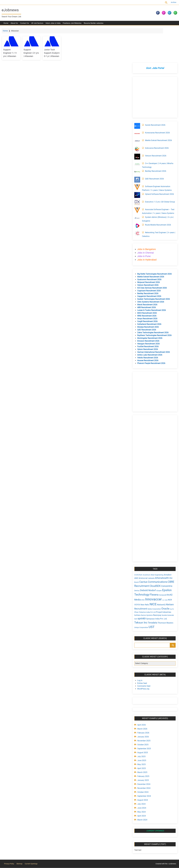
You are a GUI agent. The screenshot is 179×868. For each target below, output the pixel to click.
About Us (14, 24)
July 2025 (141, 723)
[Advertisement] (154, 64)
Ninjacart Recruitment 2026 (148, 249)
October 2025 (142, 711)
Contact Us (25, 24)
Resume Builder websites (94, 24)
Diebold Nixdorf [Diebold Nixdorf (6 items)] (147, 557)
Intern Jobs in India (53, 24)
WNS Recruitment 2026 (146, 283)
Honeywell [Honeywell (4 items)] (162, 562)
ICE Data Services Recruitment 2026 (151, 255)
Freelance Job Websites (72, 24)
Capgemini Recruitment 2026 (149, 263)
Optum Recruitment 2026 (147, 316)
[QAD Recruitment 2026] (137, 146)
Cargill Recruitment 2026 (147, 288)
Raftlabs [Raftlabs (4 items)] (137, 582)
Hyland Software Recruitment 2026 (159, 161)
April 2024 (141, 783)
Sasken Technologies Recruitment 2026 (153, 266)
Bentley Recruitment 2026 (155, 138)
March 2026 (142, 696)
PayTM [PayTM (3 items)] (171, 576)
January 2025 (142, 747)
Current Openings (36, 2)
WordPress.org (143, 656)
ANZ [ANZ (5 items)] (136, 545)
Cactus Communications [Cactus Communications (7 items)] (153, 549)
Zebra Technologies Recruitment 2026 (152, 299)
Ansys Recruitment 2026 (147, 285)
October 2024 (142, 759)
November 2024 (143, 755)
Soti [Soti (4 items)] (135, 586)
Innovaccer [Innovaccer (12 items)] (153, 566)
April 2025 (141, 735)
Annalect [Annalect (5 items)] (167, 542)
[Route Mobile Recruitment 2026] (137, 193)
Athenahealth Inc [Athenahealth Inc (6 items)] (163, 545)
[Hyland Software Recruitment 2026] (137, 162)
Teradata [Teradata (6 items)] (152, 589)
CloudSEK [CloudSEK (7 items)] (154, 553)
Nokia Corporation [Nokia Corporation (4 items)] (154, 576)
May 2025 (141, 731)
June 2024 (141, 775)
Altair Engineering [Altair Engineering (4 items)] (156, 542)
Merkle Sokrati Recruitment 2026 (158, 107)
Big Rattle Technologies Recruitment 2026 (154, 241)
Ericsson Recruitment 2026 (148, 308)
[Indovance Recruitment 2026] (137, 116)
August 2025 (142, 719)
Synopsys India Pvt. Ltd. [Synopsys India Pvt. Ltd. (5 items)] (156, 586)
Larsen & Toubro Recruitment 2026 (151, 277)
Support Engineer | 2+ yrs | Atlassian (34, 54)
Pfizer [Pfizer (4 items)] (136, 579)
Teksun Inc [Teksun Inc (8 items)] (140, 589)
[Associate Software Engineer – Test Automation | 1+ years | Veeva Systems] (137, 177)
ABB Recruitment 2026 (146, 274)
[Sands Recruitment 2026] (137, 93)
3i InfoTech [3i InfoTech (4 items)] (138, 542)
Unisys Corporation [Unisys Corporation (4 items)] (141, 594)
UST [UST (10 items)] (151, 594)
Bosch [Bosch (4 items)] (136, 549)
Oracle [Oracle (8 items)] (165, 575)
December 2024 (143, 751)
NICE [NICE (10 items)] (152, 571)
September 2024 (144, 763)
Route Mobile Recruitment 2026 (157, 192)
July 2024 (141, 771)
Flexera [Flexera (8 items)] (154, 561)
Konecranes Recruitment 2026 (157, 100)
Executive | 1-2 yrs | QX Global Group (159, 169)
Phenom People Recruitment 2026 (151, 330)
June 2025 (141, 727)
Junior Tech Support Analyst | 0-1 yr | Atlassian (55, 54)
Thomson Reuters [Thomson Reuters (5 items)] (165, 589)
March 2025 (142, 739)
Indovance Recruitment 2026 (156, 115)
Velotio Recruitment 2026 (147, 325)
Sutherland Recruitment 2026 (149, 291)
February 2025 (143, 743)
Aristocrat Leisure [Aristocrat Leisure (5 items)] (146, 545)
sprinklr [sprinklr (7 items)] (141, 585)
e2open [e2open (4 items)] (158, 557)
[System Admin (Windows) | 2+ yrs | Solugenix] (137, 185)
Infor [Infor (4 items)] (142, 567)
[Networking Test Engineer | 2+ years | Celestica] (137, 200)
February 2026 (143, 700)
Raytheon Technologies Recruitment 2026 (154, 302)
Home (6, 24)
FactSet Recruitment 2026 (147, 313)
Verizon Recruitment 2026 (155, 123)
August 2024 (142, 767)
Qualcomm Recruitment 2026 (149, 246)
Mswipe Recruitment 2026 (147, 294)
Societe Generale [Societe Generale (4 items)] (167, 582)
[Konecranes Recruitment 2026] (137, 100)
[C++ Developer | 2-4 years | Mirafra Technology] (137, 131)
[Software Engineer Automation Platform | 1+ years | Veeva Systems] (137, 154)
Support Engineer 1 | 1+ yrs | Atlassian (12, 54)
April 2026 (141, 692)
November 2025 (143, 708)
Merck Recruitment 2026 (147, 271)
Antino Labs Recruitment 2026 (149, 322)
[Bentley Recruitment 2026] (137, 139)
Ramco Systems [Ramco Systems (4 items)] (146, 582)
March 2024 (142, 787)
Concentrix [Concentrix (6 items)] (166, 553)
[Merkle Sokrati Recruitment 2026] (137, 108)
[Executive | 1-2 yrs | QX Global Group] (137, 170)
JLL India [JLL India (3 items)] (164, 567)
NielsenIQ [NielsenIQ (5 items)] (161, 571)
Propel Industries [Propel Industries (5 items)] (163, 579)
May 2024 (141, 779)
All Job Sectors (37, 24)
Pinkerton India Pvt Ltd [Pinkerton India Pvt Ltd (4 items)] (147, 579)
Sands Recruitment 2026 (155, 92)
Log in (139, 647)
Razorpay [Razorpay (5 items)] (157, 582)
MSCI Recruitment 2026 (146, 280)
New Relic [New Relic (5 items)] (144, 571)
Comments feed (143, 653)
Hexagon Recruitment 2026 (148, 311)
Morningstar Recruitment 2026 (149, 305)
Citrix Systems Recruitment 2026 (150, 269)
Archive (172, 2)
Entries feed (141, 650)
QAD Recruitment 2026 (154, 146)
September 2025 (144, 715)
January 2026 (142, 704)
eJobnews (11, 10)
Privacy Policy (9, 830)
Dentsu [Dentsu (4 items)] (136, 557)
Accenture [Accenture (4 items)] (146, 542)
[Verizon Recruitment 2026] (137, 123)
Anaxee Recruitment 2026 (147, 327)
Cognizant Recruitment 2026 (148, 258)
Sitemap (19, 830)
